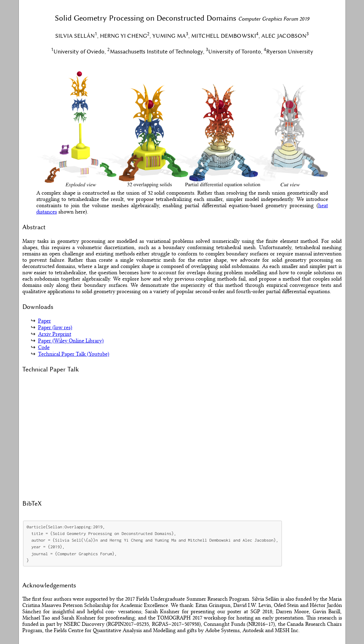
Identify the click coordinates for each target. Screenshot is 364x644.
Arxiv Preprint (55, 334)
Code (44, 347)
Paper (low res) (55, 327)
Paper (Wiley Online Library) (71, 341)
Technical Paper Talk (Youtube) (74, 354)
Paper (45, 321)
